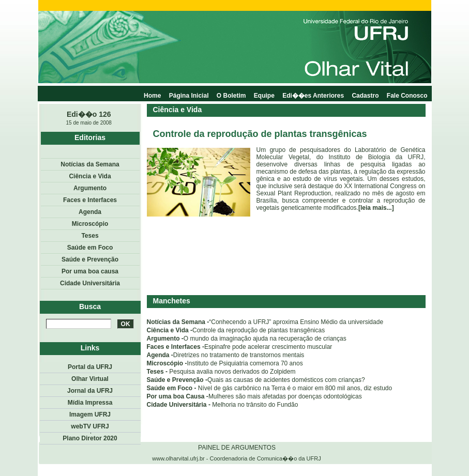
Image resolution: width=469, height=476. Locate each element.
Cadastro (365, 96)
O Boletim (231, 96)
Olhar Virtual (90, 379)
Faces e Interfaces (90, 200)
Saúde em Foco (90, 248)
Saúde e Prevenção (90, 259)
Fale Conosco (407, 96)
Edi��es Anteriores (313, 96)
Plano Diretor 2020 (90, 438)
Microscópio (90, 224)
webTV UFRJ (90, 426)
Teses (90, 236)
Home (152, 96)
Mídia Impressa (90, 403)
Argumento (90, 188)
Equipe (264, 96)
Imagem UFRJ (90, 414)
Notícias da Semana (90, 164)
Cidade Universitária (90, 283)
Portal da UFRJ (90, 367)
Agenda (90, 212)
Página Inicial (189, 96)
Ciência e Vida (90, 176)
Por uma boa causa (90, 271)
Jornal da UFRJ (90, 391)
